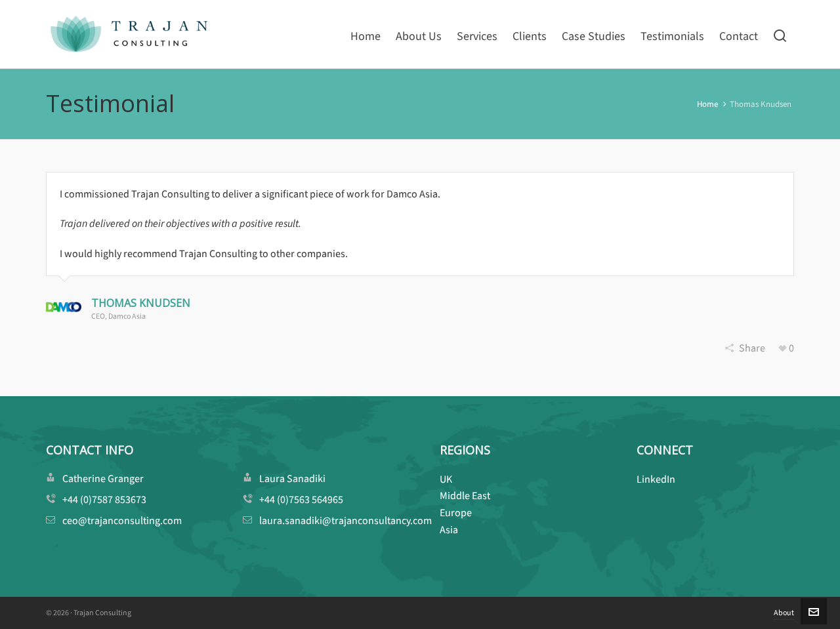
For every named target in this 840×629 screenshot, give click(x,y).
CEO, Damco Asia (118, 316)
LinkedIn (656, 479)
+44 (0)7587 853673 (104, 499)
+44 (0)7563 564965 (301, 499)
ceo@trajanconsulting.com (122, 520)
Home (707, 104)
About (784, 613)
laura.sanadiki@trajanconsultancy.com (346, 520)
